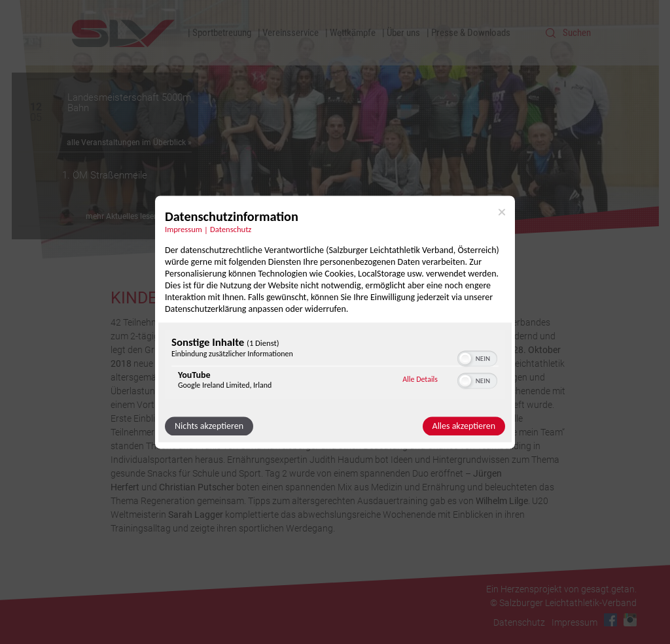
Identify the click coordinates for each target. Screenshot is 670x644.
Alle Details (420, 380)
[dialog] (335, 322)
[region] (335, 366)
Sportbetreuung (222, 33)
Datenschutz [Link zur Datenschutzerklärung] (231, 229)
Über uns (403, 33)
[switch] (477, 357)
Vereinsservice (291, 33)
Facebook (610, 620)
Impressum (574, 622)
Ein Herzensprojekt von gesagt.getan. (561, 589)
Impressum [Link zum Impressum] (184, 229)
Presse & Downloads (471, 33)
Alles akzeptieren (464, 426)
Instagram (630, 620)
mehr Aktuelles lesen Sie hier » (139, 216)
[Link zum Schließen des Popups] (502, 212)
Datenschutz (519, 622)
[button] (465, 358)
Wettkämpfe (353, 33)
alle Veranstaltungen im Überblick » (129, 143)
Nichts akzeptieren (209, 426)
